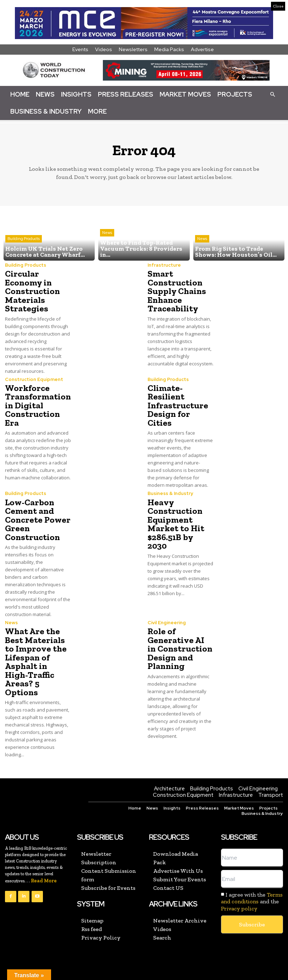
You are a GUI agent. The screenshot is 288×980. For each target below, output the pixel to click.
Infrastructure (164, 265)
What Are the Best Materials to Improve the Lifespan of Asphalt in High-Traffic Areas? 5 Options (34, 651)
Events (80, 49)
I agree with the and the (252, 890)
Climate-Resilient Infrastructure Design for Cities (180, 400)
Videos (104, 49)
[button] (272, 94)
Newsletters (133, 49)
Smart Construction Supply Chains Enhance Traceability (176, 291)
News (45, 94)
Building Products (24, 239)
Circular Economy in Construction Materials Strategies (32, 291)
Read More (44, 869)
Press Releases (126, 94)
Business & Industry (46, 111)
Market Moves (185, 94)
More (97, 111)
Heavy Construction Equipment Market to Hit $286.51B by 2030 (180, 510)
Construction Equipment (34, 378)
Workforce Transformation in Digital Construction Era (37, 404)
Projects (235, 94)
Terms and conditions (252, 886)
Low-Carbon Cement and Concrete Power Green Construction (36, 510)
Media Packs (169, 49)
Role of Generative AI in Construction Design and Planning (179, 638)
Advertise (202, 49)
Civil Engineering (167, 612)
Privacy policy (239, 896)
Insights (76, 94)
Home (20, 94)
